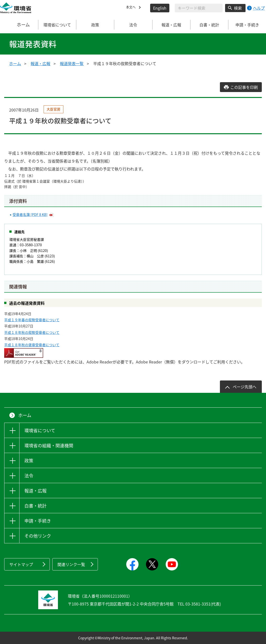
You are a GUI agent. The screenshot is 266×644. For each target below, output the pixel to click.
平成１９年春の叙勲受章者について (32, 320)
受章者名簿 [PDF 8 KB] (30, 214)
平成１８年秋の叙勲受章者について (32, 332)
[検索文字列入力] (199, 8)
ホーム (19, 25)
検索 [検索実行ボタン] (238, 8)
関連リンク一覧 (71, 564)
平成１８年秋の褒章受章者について (32, 345)
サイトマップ (21, 564)
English (160, 8)
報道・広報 (40, 63)
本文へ (132, 8)
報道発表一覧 (72, 63)
